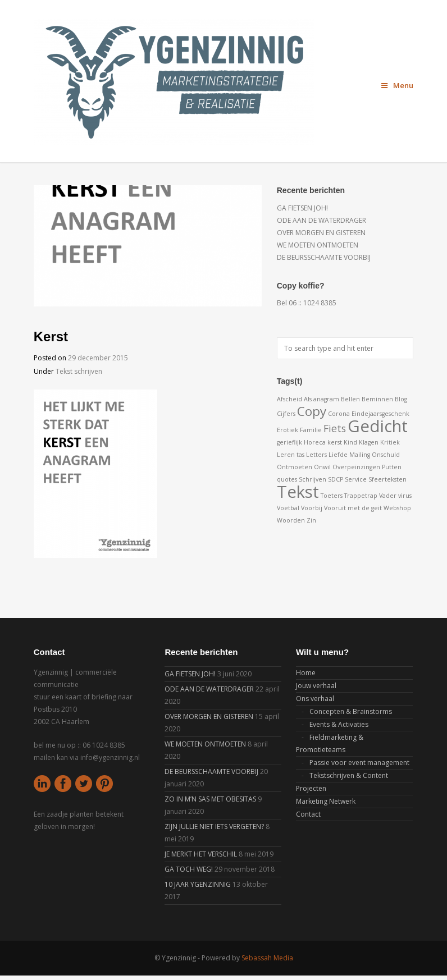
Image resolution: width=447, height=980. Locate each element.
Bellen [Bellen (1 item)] (350, 399)
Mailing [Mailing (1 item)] (360, 455)
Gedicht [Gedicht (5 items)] (378, 426)
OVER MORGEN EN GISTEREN (321, 233)
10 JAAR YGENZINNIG (198, 884)
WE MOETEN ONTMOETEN (318, 245)
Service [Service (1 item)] (356, 479)
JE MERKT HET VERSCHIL (201, 854)
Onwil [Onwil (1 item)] (322, 467)
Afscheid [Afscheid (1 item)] (289, 399)
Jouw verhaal (316, 686)
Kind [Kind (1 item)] (350, 442)
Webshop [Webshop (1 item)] (397, 508)
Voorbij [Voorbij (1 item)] (312, 508)
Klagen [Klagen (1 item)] (369, 442)
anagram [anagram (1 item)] (326, 399)
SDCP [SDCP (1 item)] (336, 479)
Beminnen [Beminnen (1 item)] (377, 399)
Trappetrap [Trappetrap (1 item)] (361, 496)
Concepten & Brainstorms (351, 711)
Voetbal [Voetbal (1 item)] (288, 508)
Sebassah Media (267, 958)
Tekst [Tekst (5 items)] (298, 492)
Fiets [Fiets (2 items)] (335, 428)
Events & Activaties (339, 724)
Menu (397, 85)
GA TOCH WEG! (189, 869)
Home (306, 673)
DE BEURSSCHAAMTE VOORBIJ (324, 257)
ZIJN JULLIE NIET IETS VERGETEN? (214, 826)
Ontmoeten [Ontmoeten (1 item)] (295, 467)
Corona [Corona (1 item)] (339, 414)
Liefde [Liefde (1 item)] (338, 455)
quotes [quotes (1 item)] (287, 479)
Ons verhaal (315, 699)
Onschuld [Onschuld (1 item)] (386, 455)
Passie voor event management (359, 763)
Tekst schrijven (79, 371)
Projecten (311, 788)
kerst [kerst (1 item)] (335, 442)
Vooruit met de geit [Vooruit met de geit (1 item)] (353, 508)
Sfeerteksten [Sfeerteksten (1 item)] (387, 479)
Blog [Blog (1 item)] (401, 399)
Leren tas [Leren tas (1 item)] (291, 455)
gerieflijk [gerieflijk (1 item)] (289, 442)
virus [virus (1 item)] (405, 496)
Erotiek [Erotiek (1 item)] (288, 430)
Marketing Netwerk (326, 801)
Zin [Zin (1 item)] (311, 520)
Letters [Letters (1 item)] (316, 455)
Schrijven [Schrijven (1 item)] (313, 479)
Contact (308, 814)
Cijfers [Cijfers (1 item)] (286, 414)
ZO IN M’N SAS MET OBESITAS (210, 799)
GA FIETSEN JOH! (302, 208)
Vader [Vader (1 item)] (388, 496)
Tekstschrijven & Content (349, 775)
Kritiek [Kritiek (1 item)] (390, 442)
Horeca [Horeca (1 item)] (315, 442)
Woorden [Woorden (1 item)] (291, 520)
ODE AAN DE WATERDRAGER (321, 220)
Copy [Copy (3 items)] (312, 411)
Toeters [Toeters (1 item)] (332, 496)
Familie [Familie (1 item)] (311, 430)
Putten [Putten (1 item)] (392, 467)
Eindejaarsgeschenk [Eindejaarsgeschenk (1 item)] (380, 414)
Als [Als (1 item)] (308, 399)
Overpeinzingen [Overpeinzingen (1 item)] (356, 467)
